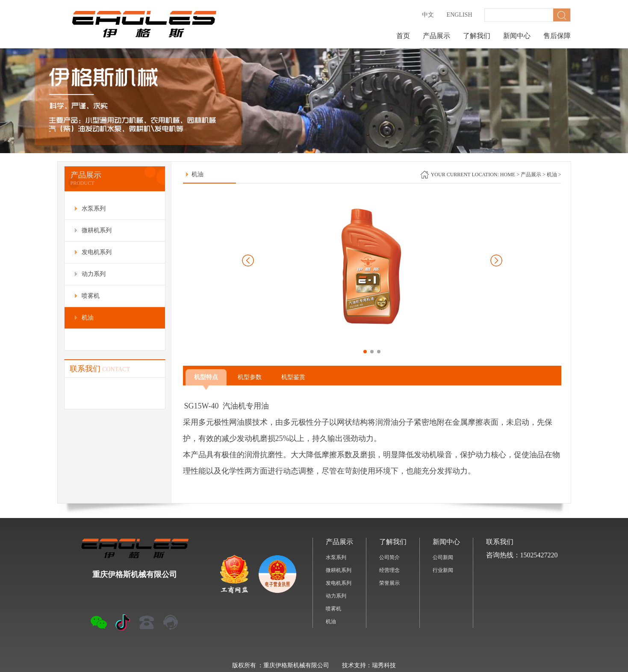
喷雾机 (333, 609)
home (508, 175)
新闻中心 (517, 36)
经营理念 (389, 570)
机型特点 (206, 380)
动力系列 (336, 596)
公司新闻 (443, 557)
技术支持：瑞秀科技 (369, 665)
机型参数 (250, 377)
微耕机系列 (339, 570)
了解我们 (477, 36)
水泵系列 (336, 557)
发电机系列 (339, 583)
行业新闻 (443, 570)
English (460, 15)
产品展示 (436, 36)
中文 (428, 15)
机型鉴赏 (293, 377)
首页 (403, 36)
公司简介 (389, 557)
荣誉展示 (389, 583)
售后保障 (557, 36)
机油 (552, 175)
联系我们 (500, 542)
